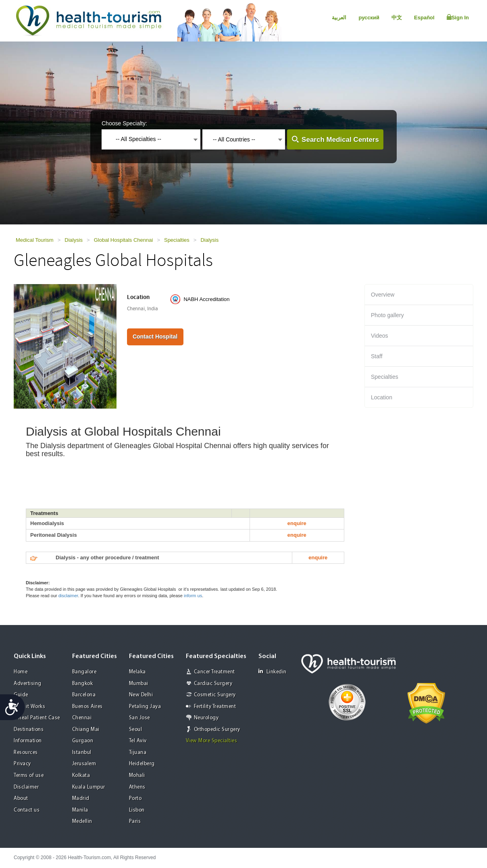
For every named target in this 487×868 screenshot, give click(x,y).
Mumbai (139, 684)
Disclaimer (26, 787)
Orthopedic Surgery (217, 730)
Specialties (177, 240)
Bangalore (84, 672)
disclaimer (68, 596)
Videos (380, 336)
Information (28, 741)
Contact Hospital (155, 336)
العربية (339, 18)
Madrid (81, 798)
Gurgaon (83, 741)
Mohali (137, 776)
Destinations (29, 730)
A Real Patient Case (37, 718)
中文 (397, 18)
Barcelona (84, 695)
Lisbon (137, 810)
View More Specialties (212, 741)
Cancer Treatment (214, 672)
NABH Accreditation (206, 299)
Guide (21, 695)
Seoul (136, 730)
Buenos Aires (87, 707)
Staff (377, 356)
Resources (26, 753)
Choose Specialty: (124, 123)
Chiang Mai (86, 730)
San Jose (139, 718)
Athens (137, 787)
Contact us (27, 810)
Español (424, 18)
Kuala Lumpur (89, 787)
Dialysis (74, 240)
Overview (383, 295)
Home (21, 672)
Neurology (206, 718)
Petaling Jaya (145, 707)
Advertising (28, 684)
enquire (297, 523)
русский (369, 18)
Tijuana (138, 753)
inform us (193, 596)
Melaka (137, 672)
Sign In (458, 17)
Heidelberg (142, 764)
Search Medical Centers (340, 140)
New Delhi (141, 695)
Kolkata (81, 776)
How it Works (29, 707)
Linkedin (273, 672)
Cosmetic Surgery (215, 695)
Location (382, 397)
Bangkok (83, 684)
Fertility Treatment (215, 707)
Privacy (22, 764)
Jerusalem (84, 764)
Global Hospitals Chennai (124, 240)
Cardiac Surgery (213, 684)
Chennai (82, 718)
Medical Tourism (35, 240)
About (21, 798)
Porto (135, 798)
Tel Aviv (138, 741)
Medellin (82, 821)
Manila (80, 810)
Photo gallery (387, 315)
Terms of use (29, 776)
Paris (135, 821)
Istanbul (82, 753)
